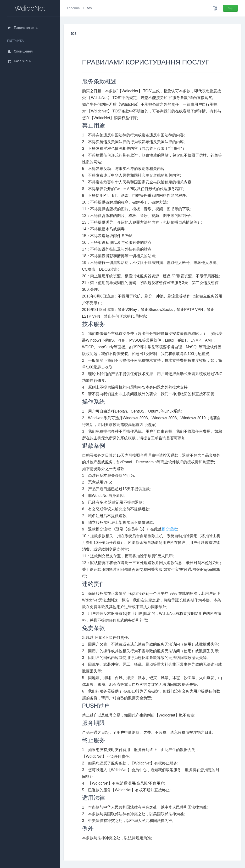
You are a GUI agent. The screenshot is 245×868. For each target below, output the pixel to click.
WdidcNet (30, 8)
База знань (19, 61)
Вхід (230, 8)
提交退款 (169, 529)
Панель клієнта (22, 28)
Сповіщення (20, 51)
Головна (74, 8)
